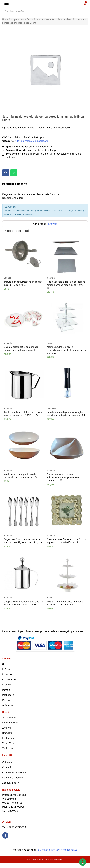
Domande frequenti (13, 783)
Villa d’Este (8, 748)
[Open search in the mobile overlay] (45, 11)
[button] (6, 3)
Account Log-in (11, 788)
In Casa (6, 674)
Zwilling (6, 733)
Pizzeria (7, 705)
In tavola (22, 19)
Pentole (6, 695)
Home (5, 19)
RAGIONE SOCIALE (69, 855)
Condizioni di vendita (14, 778)
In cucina (7, 680)
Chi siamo (8, 767)
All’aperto (7, 710)
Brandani (7, 738)
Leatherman (9, 743)
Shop (13, 19)
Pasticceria (8, 700)
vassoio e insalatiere (39, 19)
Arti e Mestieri (10, 723)
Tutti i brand (9, 754)
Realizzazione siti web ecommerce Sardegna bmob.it (45, 865)
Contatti (7, 773)
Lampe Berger (10, 728)
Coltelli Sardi (9, 685)
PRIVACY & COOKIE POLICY (48, 855)
